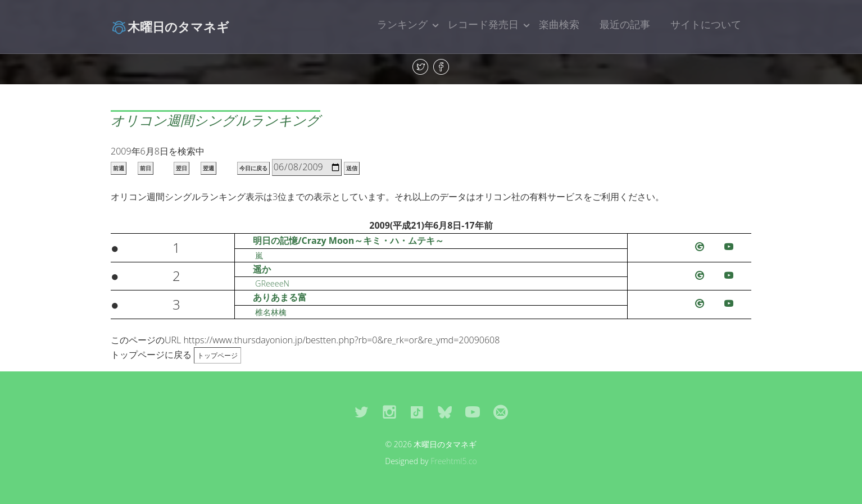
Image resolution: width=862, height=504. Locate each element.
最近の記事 (625, 24)
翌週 (208, 168)
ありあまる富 (280, 297)
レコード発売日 (483, 24)
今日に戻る (253, 168)
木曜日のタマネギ (170, 26)
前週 (119, 168)
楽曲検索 (559, 24)
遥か (262, 269)
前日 (146, 168)
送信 (352, 168)
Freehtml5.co (454, 461)
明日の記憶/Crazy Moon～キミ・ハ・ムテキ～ (348, 240)
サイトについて (706, 24)
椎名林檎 (271, 312)
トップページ (217, 355)
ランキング (402, 24)
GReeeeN (272, 283)
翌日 (182, 168)
